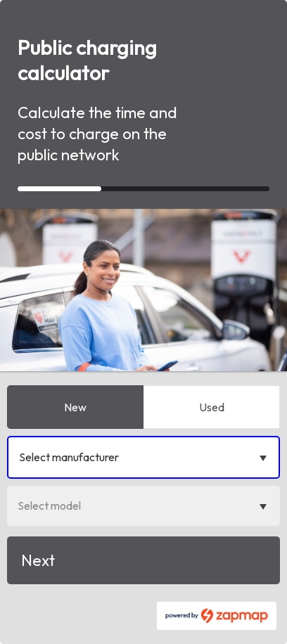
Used (212, 407)
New (75, 407)
